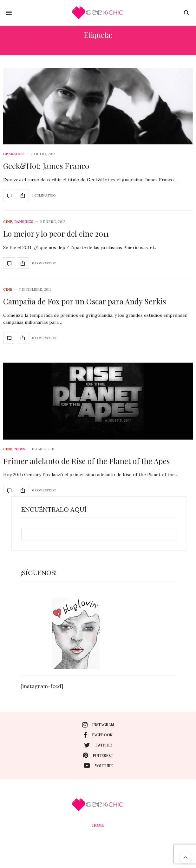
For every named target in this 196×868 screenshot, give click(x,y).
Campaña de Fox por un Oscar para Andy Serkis (85, 301)
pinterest (98, 755)
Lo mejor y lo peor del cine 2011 (56, 233)
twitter (98, 745)
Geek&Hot (14, 154)
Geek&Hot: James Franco (46, 166)
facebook (98, 735)
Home (98, 825)
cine (8, 222)
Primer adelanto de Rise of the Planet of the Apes (86, 461)
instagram (98, 725)
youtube (98, 766)
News (20, 449)
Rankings (24, 222)
